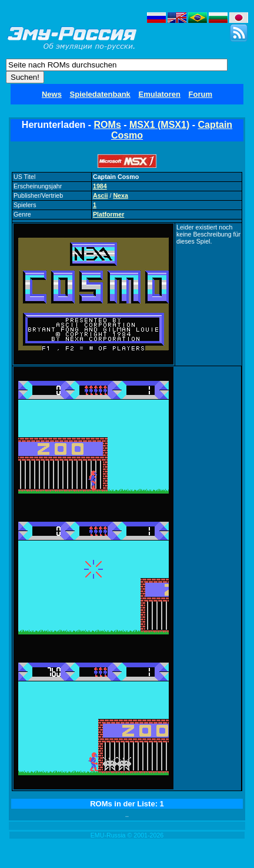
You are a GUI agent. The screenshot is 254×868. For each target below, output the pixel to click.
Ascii (100, 195)
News (52, 94)
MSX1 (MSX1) (159, 125)
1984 (100, 186)
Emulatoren (159, 94)
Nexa (120, 195)
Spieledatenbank (100, 94)
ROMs (108, 125)
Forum (200, 94)
